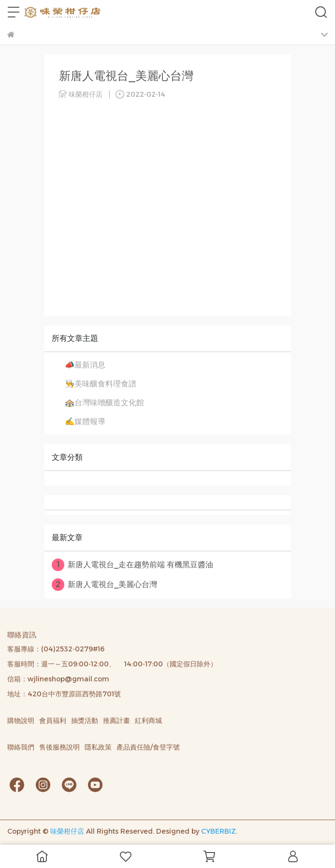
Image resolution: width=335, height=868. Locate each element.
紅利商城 (148, 721)
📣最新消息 (85, 365)
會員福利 (53, 721)
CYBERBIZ (218, 831)
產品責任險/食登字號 (148, 747)
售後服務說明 (59, 747)
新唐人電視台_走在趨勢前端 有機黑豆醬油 (132, 565)
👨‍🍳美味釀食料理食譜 (101, 384)
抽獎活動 (85, 721)
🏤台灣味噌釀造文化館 (104, 403)
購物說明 (21, 721)
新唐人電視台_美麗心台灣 (104, 585)
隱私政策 (98, 747)
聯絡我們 (21, 747)
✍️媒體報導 (85, 421)
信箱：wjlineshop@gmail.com (58, 679)
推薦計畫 (117, 721)
